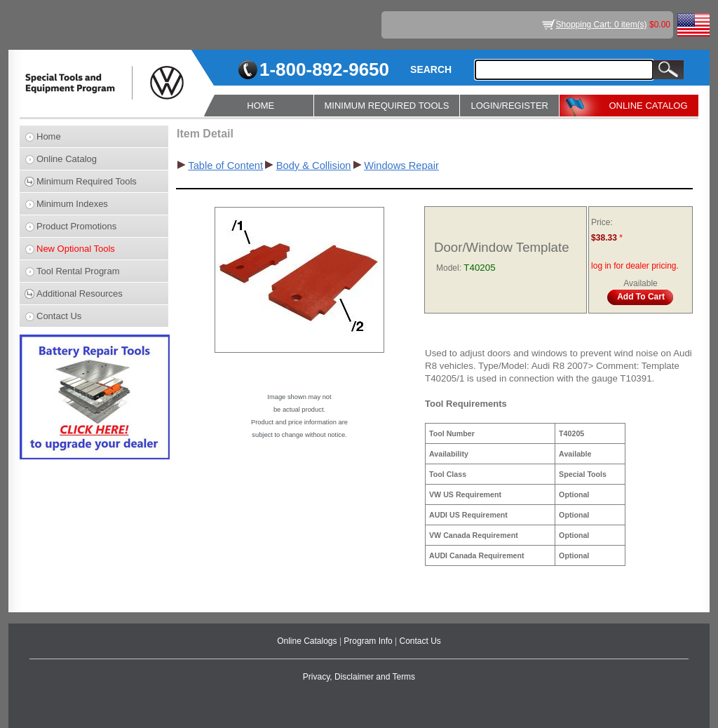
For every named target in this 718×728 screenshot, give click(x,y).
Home (49, 136)
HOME (260, 106)
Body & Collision (314, 166)
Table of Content (225, 166)
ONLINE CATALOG (648, 106)
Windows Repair (401, 166)
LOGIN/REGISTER (509, 106)
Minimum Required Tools (87, 181)
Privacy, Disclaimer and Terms (359, 677)
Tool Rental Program (78, 271)
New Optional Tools (76, 249)
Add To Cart (641, 297)
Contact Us (59, 316)
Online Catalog (67, 159)
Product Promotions (76, 226)
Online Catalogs (308, 641)
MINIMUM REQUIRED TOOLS (387, 106)
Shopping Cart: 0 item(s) (602, 25)
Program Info (369, 641)
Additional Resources (80, 294)
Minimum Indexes (72, 204)
